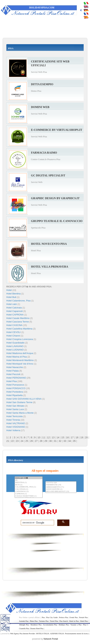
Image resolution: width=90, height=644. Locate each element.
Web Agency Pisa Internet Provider (23, 634)
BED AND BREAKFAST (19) (61, 492)
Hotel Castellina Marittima (19, 329)
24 (22, 441)
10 (39, 437)
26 (32, 441)
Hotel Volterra (13, 430)
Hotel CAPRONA (15, 315)
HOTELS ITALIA (43, 634)
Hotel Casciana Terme (18, 322)
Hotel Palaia (13, 371)
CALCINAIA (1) (29, 489)
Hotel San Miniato (15, 406)
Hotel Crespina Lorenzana (20, 339)
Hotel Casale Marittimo (18, 318)
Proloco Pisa (64, 617)
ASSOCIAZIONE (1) (61, 489)
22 (13, 441)
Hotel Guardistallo (15, 343)
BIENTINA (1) (29, 483)
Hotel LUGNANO (15, 350)
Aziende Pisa (24, 621)
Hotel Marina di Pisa (17, 357)
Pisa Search (64, 621)
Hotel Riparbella (15, 395)
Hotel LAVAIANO (15, 346)
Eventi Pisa (74, 617)
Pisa (43, 617)
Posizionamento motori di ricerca (77, 634)
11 (44, 437)
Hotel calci (12, 304)
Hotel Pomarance (15, 385)
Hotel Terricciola (14, 416)
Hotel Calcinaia (14, 308)
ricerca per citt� (29, 478)
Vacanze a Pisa (76, 625)
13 (53, 437)
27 (36, 441)
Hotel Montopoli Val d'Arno (20, 364)
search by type (61, 483)
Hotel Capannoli (15, 311)
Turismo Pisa (44, 621)
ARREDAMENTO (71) (61, 487)
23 (17, 441)
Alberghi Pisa (24, 625)
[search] (36, 523)
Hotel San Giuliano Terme (19, 402)
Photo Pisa (34, 621)
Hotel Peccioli (13, 374)
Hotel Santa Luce (15, 409)
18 (77, 437)
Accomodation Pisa (50, 625)
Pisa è (85, 625)
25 (27, 441)
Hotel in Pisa (74, 621)
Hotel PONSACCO (16, 388)
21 (8, 441)
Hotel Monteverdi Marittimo (20, 360)
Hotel (9, 290)
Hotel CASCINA (14, 325)
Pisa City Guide (52, 617)
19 (82, 437)
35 (74, 441)
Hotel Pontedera (15, 392)
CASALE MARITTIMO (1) (29, 496)
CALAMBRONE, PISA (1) (29, 487)
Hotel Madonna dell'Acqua (20, 353)
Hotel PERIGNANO (16, 378)
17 (72, 437)
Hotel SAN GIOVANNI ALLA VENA (24, 399)
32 (60, 441)
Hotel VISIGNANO (16, 427)
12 (48, 437)
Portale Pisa (83, 617)
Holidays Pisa (64, 625)
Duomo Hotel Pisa (37, 628)
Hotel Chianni (13, 336)
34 (70, 441)
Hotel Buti (11, 297)
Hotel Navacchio (15, 367)
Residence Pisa (36, 625)
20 (86, 437)
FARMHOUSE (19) (61, 485)
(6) (29, 480)
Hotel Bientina (13, 294)
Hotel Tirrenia (13, 420)
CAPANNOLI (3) (29, 492)
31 (55, 441)
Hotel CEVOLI (14, 332)
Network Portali (51, 639)
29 (46, 441)
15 (63, 437)
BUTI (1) (29, 485)
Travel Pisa (54, 621)
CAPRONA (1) (29, 494)
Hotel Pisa (12, 381)
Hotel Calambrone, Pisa (18, 301)
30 (51, 441)
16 (67, 437)
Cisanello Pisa (24, 628)
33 (65, 441)
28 (41, 441)
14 (58, 437)
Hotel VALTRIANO (16, 423)
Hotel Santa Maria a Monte (20, 413)
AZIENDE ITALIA (57, 634)
